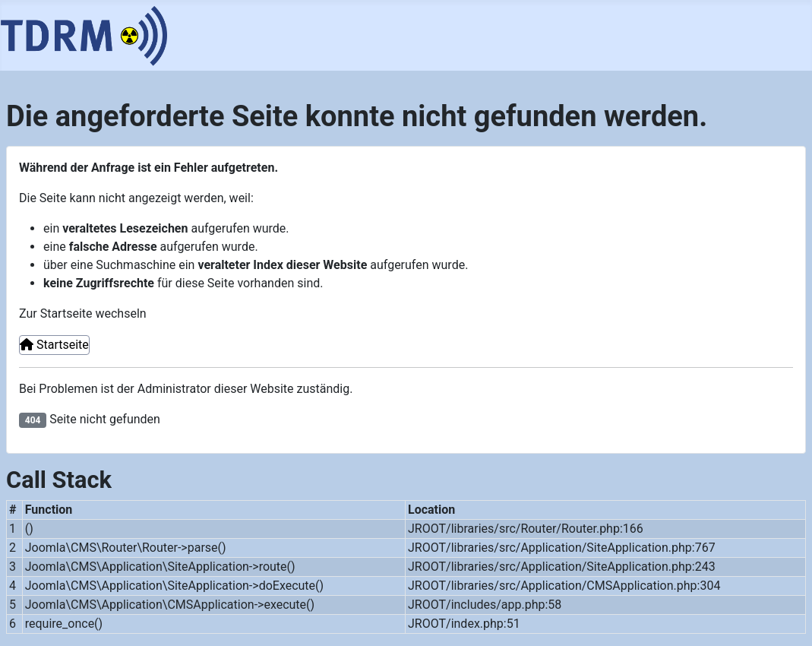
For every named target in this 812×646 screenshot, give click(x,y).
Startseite (54, 345)
